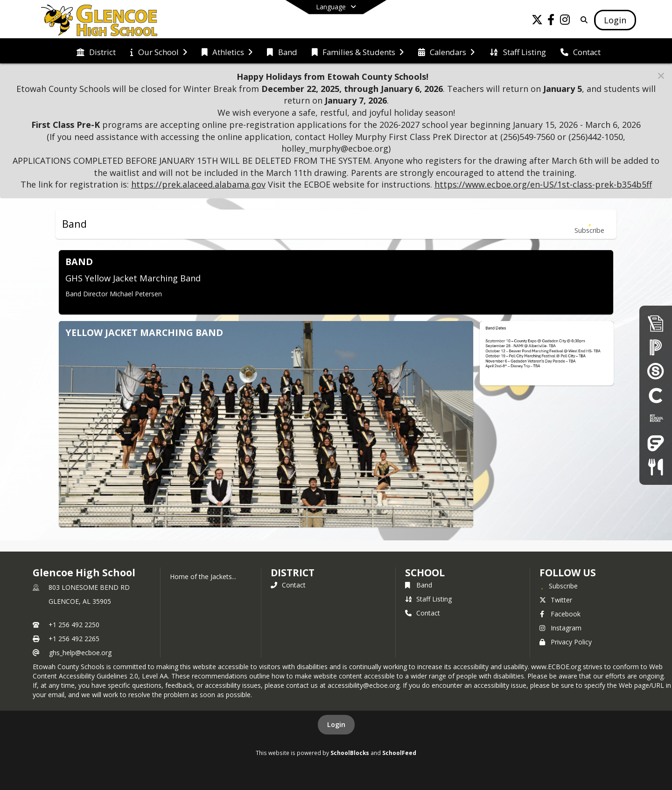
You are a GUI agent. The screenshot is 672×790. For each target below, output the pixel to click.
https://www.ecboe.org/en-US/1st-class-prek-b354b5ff (543, 184)
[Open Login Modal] (615, 20)
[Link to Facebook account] (551, 21)
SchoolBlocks (350, 753)
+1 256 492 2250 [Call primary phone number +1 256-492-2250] (74, 625)
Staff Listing (428, 599)
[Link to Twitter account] (537, 21)
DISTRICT (293, 573)
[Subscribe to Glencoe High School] (559, 586)
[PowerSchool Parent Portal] (656, 347)
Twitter (556, 600)
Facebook (560, 614)
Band (419, 585)
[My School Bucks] (656, 419)
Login (336, 724)
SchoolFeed (399, 753)
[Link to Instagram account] (565, 21)
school (425, 573)
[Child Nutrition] (655, 467)
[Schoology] (656, 371)
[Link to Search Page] (582, 20)
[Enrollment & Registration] (656, 323)
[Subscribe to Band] (589, 224)
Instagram (560, 628)
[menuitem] (96, 51)
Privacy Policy (566, 642)
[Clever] (656, 395)
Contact (288, 585)
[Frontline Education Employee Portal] (656, 443)
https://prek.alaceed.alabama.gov (198, 184)
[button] (661, 76)
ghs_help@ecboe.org (80, 653)
